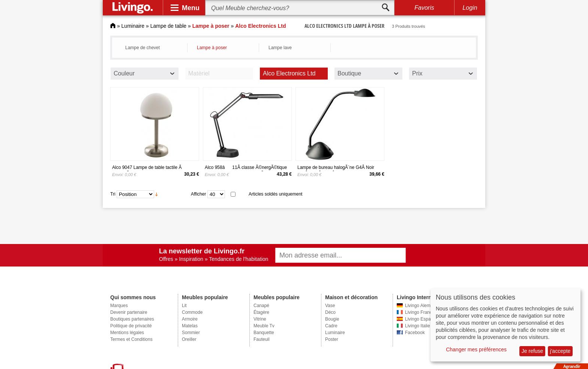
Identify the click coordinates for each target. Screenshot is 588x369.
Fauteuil (262, 339)
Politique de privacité (131, 326)
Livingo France (420, 312)
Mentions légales (127, 333)
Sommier (191, 333)
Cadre (331, 326)
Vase (330, 306)
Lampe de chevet (142, 48)
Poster (332, 339)
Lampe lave (280, 48)
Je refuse (532, 351)
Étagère (261, 312)
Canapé (261, 306)
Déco (330, 312)
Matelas (190, 326)
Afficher (198, 194)
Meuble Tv (264, 326)
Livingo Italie (418, 326)
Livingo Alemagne (423, 306)
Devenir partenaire (129, 312)
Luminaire (133, 26)
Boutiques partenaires (132, 319)
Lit (184, 306)
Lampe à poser (212, 48)
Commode (192, 312)
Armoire (190, 319)
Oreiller (189, 339)
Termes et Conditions (131, 339)
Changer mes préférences (476, 349)
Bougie (332, 319)
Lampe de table (169, 26)
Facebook (415, 333)
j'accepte (560, 351)
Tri (113, 194)
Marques (119, 306)
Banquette (264, 333)
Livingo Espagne (422, 319)
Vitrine (260, 319)
